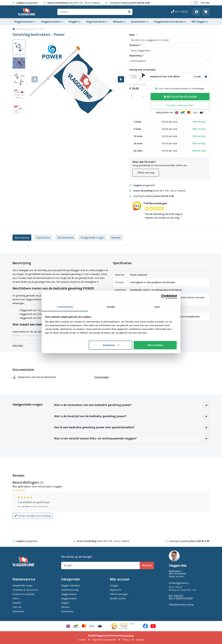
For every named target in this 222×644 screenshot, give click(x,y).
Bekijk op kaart (176, 576)
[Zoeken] (95, 12)
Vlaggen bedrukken (71, 585)
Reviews (116, 238)
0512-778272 (179, 12)
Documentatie (65, 238)
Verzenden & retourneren (25, 590)
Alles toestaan (155, 345)
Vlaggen (74, 22)
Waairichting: (136, 56)
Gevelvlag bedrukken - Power (30, 29)
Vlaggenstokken (52, 22)
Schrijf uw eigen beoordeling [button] (33, 516)
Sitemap (140, 640)
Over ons (17, 607)
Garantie (17, 603)
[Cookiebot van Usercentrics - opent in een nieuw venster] (163, 297)
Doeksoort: (135, 45)
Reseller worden (118, 598)
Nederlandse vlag (70, 590)
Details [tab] (111, 307)
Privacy (126, 640)
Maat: (133, 35)
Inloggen (114, 585)
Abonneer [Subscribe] (147, 565)
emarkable (128, 636)
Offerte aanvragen (119, 594)
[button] (121, 79)
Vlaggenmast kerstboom (170, 22)
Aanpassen (111, 345)
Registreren (116, 590)
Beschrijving (22, 238)
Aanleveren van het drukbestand (61, 377)
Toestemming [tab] (65, 307)
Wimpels (119, 22)
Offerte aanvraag (146, 173)
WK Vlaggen (200, 22)
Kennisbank (18, 611)
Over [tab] (157, 307)
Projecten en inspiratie (24, 594)
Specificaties (43, 238)
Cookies (82, 640)
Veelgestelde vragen (92, 238)
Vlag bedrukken (97, 22)
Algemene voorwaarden (104, 640)
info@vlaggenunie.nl (179, 583)
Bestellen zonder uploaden (180, 105)
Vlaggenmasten (25, 22)
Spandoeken (140, 22)
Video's (16, 598)
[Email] (101, 565)
